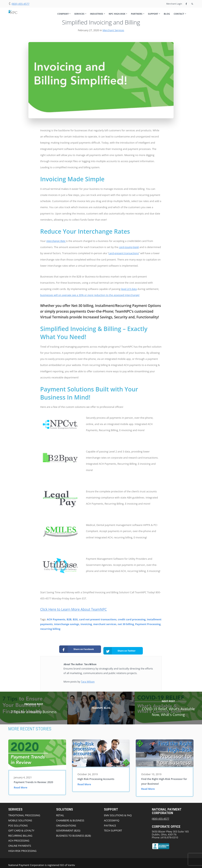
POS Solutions (18, 821)
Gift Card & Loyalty (21, 826)
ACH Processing (19, 836)
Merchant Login (174, 4)
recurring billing (50, 629)
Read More (21, 783)
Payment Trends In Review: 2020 (33, 778)
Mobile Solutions (20, 816)
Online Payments (20, 842)
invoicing (86, 624)
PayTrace (110, 821)
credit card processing (132, 619)
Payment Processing (148, 624)
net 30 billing (126, 624)
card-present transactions (124, 253)
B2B (69, 619)
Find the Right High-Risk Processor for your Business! (164, 777)
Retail (60, 811)
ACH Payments (56, 619)
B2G (75, 619)
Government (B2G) (68, 826)
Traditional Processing (24, 811)
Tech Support (113, 826)
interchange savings (67, 624)
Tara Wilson (88, 678)
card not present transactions (98, 619)
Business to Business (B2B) (74, 831)
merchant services (105, 624)
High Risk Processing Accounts (96, 775)
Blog (167, 14)
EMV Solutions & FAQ (118, 811)
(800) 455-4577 (20, 4)
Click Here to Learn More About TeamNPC (74, 609)
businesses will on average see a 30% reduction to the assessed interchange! (90, 295)
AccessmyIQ (112, 816)
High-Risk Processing (22, 847)
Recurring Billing (20, 831)
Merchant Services (113, 30)
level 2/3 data (129, 289)
